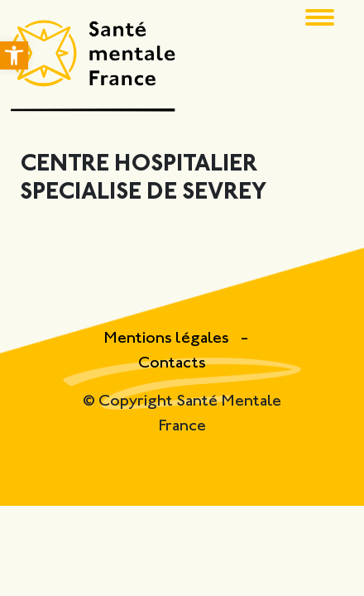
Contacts (172, 364)
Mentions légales (168, 339)
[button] (14, 55)
